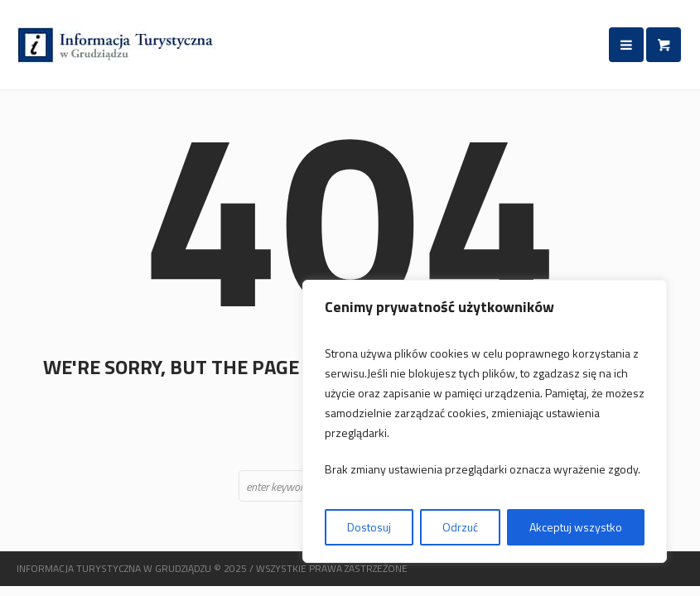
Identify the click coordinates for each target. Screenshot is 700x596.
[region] (485, 421)
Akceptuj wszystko (576, 527)
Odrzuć (460, 527)
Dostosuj (369, 527)
